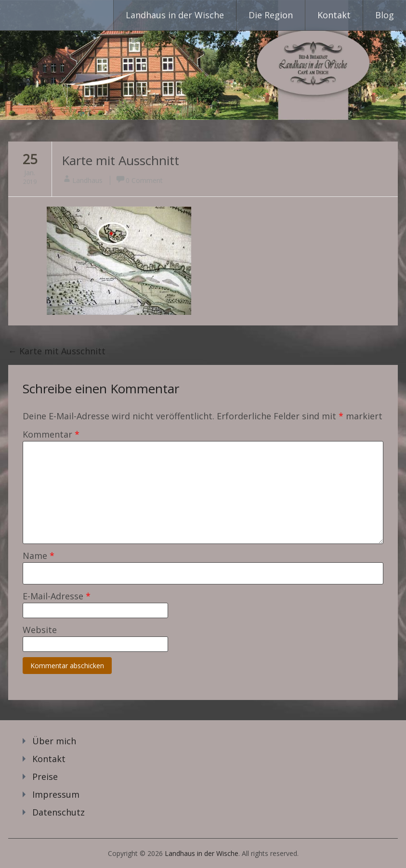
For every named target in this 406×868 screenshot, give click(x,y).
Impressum (56, 794)
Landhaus (87, 180)
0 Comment (144, 180)
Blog (385, 15)
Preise (45, 777)
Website (40, 630)
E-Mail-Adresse (57, 596)
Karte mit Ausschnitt (120, 160)
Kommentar (51, 434)
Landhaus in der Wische (175, 15)
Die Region (271, 15)
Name (39, 556)
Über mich (54, 741)
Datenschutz (59, 812)
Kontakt (334, 15)
